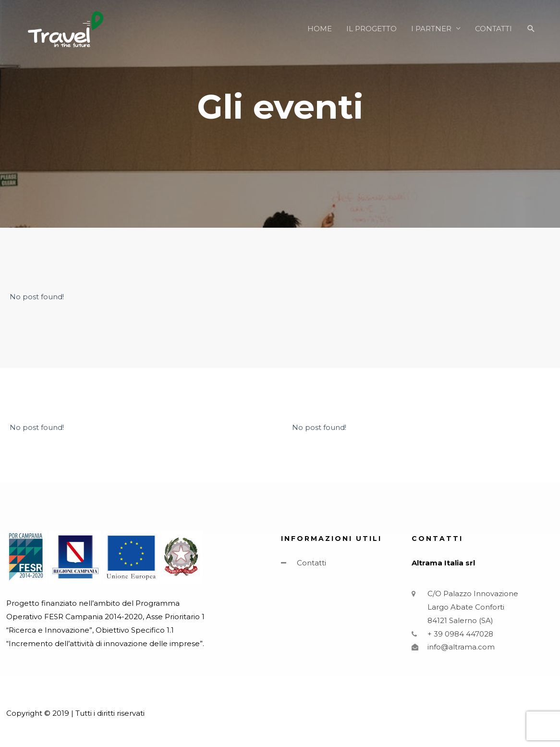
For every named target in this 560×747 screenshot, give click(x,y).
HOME (320, 29)
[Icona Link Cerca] (531, 29)
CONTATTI (493, 29)
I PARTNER (431, 29)
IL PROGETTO (371, 29)
